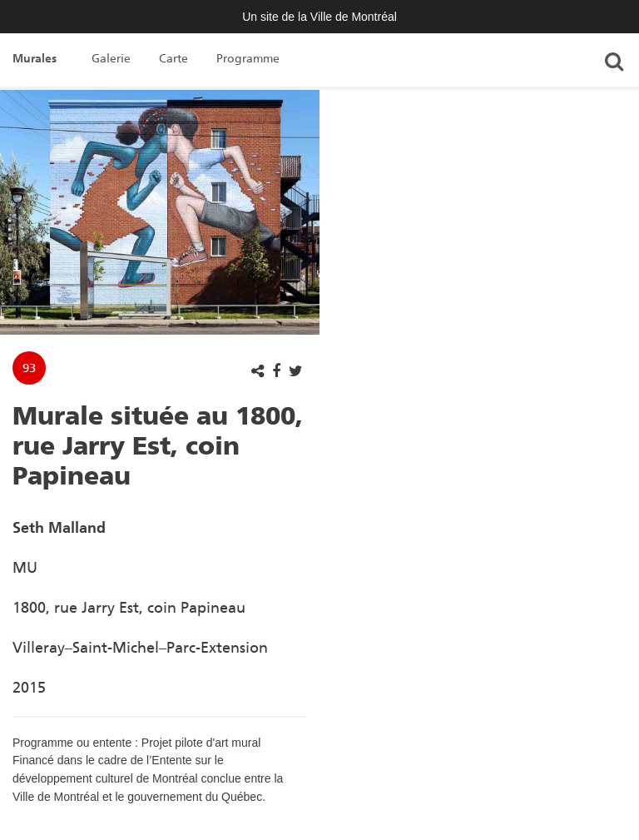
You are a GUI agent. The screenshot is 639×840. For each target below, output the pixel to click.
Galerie (111, 59)
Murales (35, 59)
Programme (248, 59)
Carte (173, 59)
